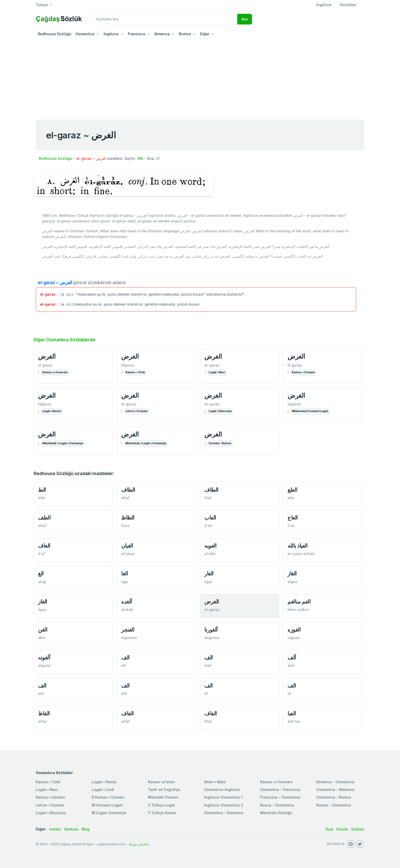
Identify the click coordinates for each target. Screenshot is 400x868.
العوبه (210, 546)
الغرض (47, 356)
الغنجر (128, 630)
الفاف (127, 713)
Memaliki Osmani (163, 797)
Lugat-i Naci (217, 372)
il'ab (208, 526)
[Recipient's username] (165, 19)
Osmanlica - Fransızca (280, 789)
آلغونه (44, 658)
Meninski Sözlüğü (276, 813)
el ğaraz (45, 365)
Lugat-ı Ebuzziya (220, 411)
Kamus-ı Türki (135, 372)
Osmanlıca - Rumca (334, 797)
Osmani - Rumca (220, 443)
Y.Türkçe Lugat (161, 805)
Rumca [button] (185, 34)
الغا (124, 574)
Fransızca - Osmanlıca (280, 797)
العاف (44, 546)
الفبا (292, 713)
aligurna (212, 638)
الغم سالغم (299, 602)
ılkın (42, 638)
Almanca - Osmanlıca (335, 782)
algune (44, 665)
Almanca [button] (162, 34)
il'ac (291, 526)
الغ (41, 574)
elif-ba (294, 721)
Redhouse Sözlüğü (55, 34)
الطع (292, 490)
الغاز (292, 574)
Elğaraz (128, 365)
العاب (210, 518)
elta (291, 498)
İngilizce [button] (111, 34)
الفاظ (44, 713)
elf (124, 665)
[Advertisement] (200, 78)
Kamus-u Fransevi (55, 372)
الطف (44, 518)
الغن (43, 630)
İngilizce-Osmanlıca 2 (224, 805)
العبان (127, 546)
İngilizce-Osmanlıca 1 (223, 797)
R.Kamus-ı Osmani (108, 797)
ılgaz (42, 610)
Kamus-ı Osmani (303, 372)
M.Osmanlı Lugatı (107, 805)
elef (208, 665)
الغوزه (294, 630)
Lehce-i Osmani (136, 411)
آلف (292, 658)
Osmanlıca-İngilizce (222, 789)
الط (42, 490)
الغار (209, 574)
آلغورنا (211, 630)
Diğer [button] (205, 34)
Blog (86, 829)
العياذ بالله (297, 546)
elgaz (292, 582)
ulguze (294, 638)
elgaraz (294, 404)
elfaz (43, 721)
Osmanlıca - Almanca (335, 789)
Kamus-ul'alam (161, 782)
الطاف (128, 490)
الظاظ (128, 518)
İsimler (55, 829)
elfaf (126, 721)
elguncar (129, 638)
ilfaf (208, 721)
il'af (41, 554)
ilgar (208, 582)
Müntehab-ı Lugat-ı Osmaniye (63, 443)
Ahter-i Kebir (215, 782)
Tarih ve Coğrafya (164, 789)
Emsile (342, 829)
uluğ (42, 582)
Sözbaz (358, 829)
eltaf (125, 498)
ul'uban (128, 554)
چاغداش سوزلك (139, 844)
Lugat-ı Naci (47, 789)
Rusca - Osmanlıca (277, 805)
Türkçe (42, 5)
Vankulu (71, 829)
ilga (124, 582)
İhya (330, 829)
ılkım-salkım (298, 610)
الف (125, 658)
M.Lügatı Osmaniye (109, 813)
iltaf (208, 498)
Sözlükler (348, 5)
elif (41, 694)
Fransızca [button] (136, 34)
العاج (293, 518)
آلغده (127, 602)
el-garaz (212, 365)
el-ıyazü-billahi (301, 554)
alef (291, 665)
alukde (127, 610)
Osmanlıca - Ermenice (224, 813)
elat (41, 498)
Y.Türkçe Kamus (162, 813)
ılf (206, 694)
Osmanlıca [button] (85, 34)
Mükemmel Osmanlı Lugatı (310, 411)
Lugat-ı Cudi (103, 789)
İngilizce (324, 5)
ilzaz (125, 526)
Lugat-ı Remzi (52, 411)
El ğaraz (295, 365)
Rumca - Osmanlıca (334, 805)
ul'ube (210, 554)
